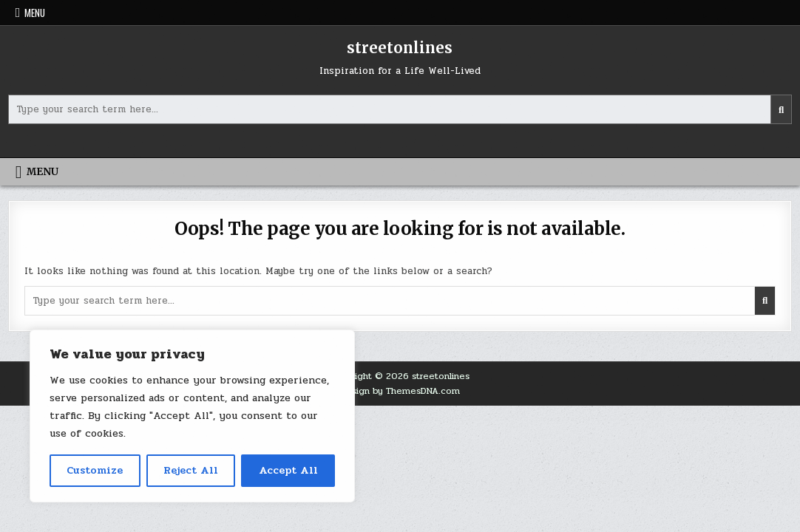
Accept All (288, 470)
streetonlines (400, 48)
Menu (35, 13)
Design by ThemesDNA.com (400, 391)
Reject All (191, 470)
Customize (95, 470)
